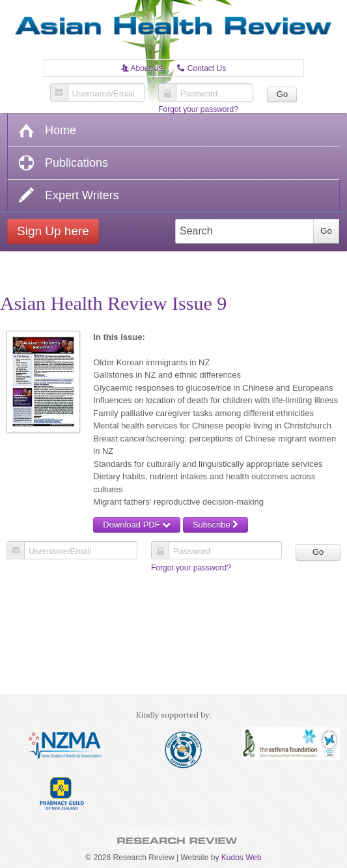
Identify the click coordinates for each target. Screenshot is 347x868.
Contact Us (201, 68)
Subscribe (215, 525)
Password (199, 94)
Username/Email (104, 94)
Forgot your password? (198, 109)
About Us (142, 68)
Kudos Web (242, 858)
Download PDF (137, 525)
